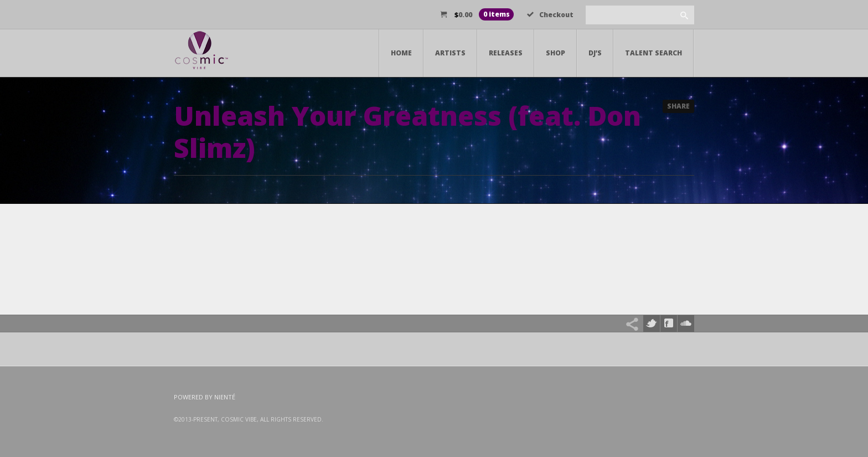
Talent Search (653, 53)
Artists (450, 53)
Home (401, 53)
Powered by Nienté (205, 397)
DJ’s (595, 53)
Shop (556, 53)
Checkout (550, 15)
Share (678, 106)
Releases (506, 53)
